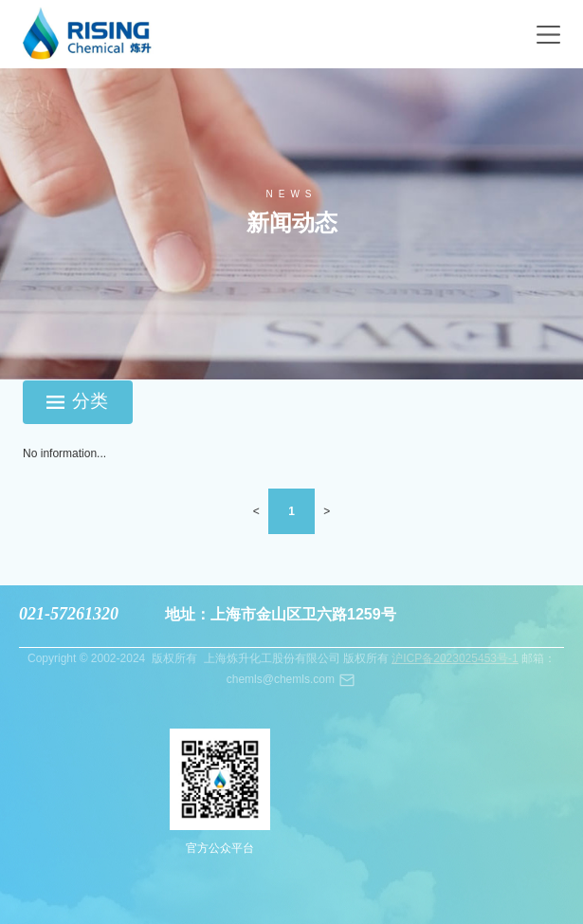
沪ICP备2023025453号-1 (455, 658)
